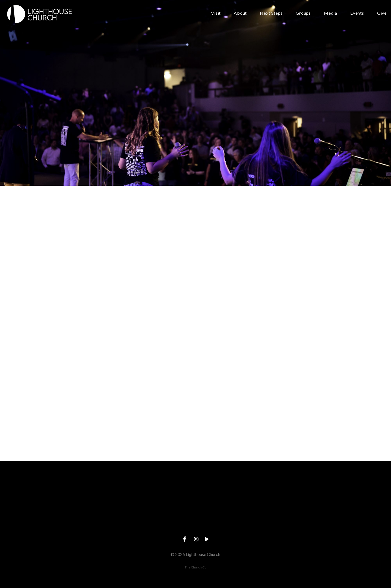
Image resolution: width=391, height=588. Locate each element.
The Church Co (195, 567)
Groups (303, 13)
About (240, 13)
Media (331, 13)
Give (382, 13)
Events (357, 13)
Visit (216, 13)
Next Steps (271, 13)
